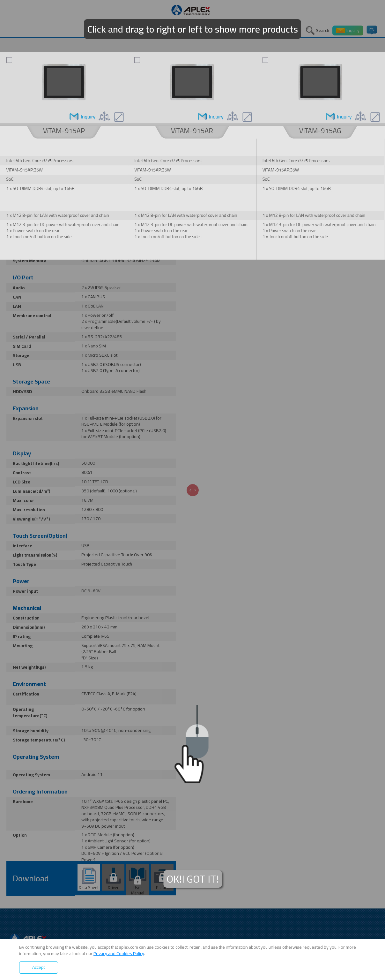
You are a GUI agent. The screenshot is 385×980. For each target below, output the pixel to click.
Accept (39, 967)
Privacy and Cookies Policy (119, 953)
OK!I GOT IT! (192, 879)
